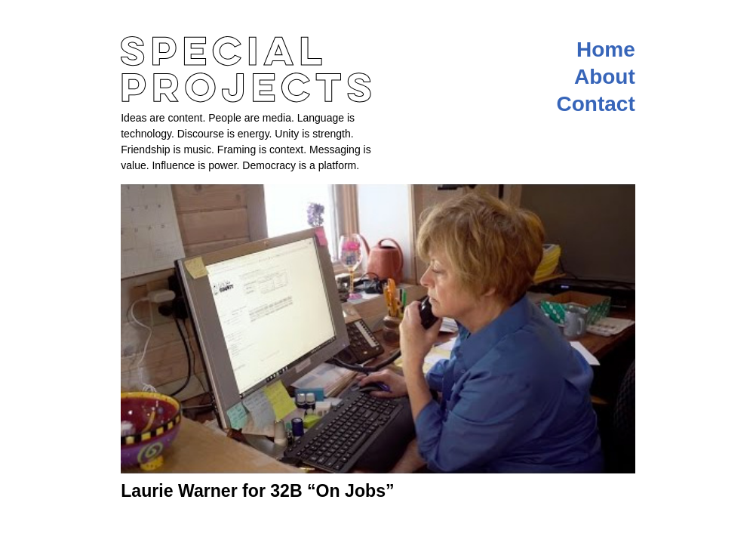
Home (606, 49)
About (605, 77)
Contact (596, 104)
